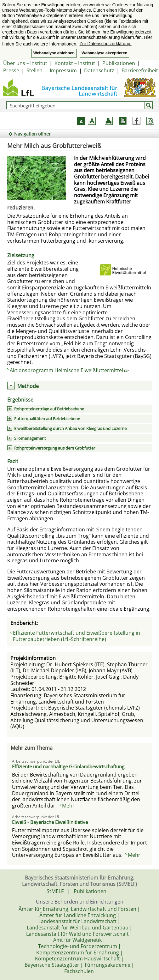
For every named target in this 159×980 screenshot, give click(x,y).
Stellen (34, 70)
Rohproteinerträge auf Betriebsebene (49, 409)
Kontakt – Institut (75, 63)
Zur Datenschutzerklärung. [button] (106, 44)
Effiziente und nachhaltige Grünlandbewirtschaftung (68, 766)
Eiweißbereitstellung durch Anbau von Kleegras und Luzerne (70, 428)
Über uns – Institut (25, 63)
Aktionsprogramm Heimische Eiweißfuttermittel (69, 370)
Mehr (68, 806)
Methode (28, 386)
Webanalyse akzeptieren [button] (104, 53)
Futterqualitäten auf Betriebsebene (47, 419)
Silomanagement (30, 438)
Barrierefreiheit (140, 70)
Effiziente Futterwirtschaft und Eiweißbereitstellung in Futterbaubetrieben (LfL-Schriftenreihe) (77, 636)
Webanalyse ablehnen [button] (54, 53)
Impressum (63, 70)
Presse (11, 70)
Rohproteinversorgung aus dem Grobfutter (55, 448)
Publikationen (119, 63)
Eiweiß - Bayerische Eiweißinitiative (50, 822)
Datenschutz (99, 70)
